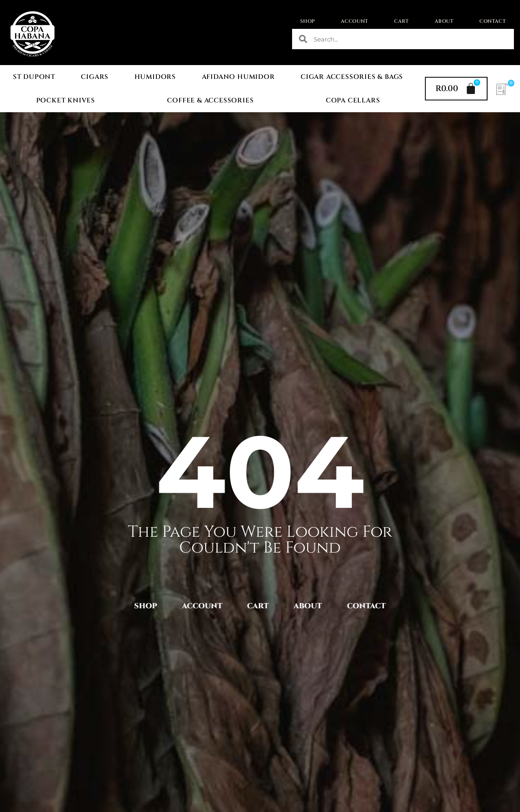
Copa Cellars (353, 100)
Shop (308, 21)
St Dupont (34, 77)
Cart (401, 21)
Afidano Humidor (238, 77)
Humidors (155, 77)
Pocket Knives (66, 100)
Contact (493, 21)
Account (355, 21)
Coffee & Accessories (210, 100)
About (444, 21)
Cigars (95, 77)
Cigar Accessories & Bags (352, 77)
